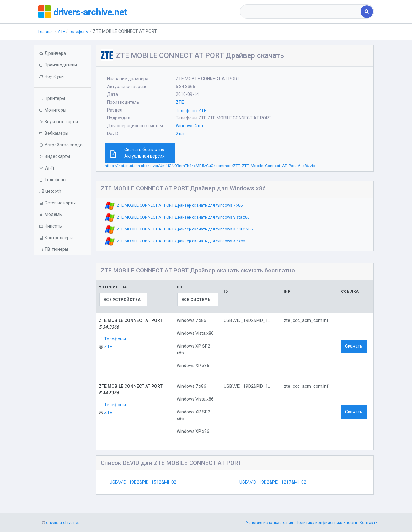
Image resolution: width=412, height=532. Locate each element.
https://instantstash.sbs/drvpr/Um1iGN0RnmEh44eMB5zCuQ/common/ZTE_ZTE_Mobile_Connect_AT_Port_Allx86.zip (210, 166)
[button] (62, 77)
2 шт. (181, 134)
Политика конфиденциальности (326, 522)
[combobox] (301, 12)
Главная (47, 31)
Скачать (354, 346)
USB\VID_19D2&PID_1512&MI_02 (143, 482)
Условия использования (269, 522)
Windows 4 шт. (190, 126)
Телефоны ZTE (191, 111)
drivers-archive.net (95, 12)
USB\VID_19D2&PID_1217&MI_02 (273, 482)
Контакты (369, 522)
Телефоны (81, 31)
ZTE (63, 31)
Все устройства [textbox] (122, 300)
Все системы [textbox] (197, 300)
